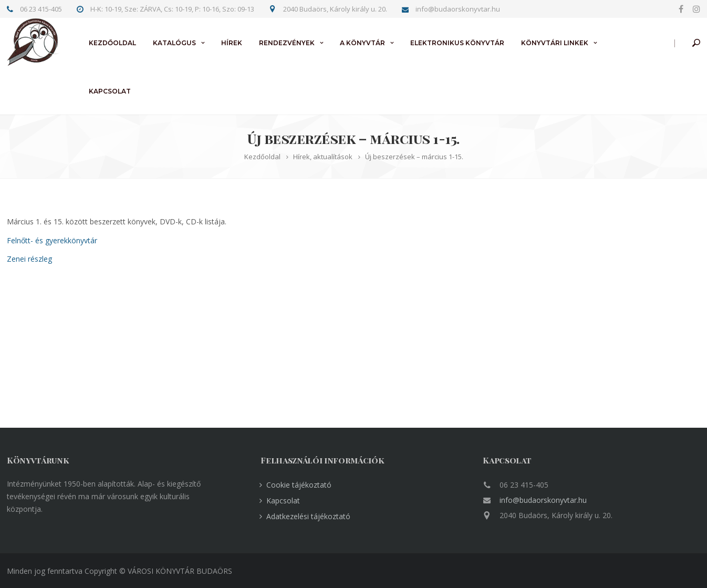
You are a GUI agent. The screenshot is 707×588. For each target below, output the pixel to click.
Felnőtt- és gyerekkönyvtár (52, 240)
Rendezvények (287, 43)
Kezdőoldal (112, 43)
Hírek (232, 43)
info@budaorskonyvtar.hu (543, 500)
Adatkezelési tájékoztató (308, 516)
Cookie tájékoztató (299, 485)
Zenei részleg (29, 259)
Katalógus (174, 43)
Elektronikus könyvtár (457, 43)
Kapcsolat (110, 91)
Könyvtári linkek (555, 43)
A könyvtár (362, 43)
